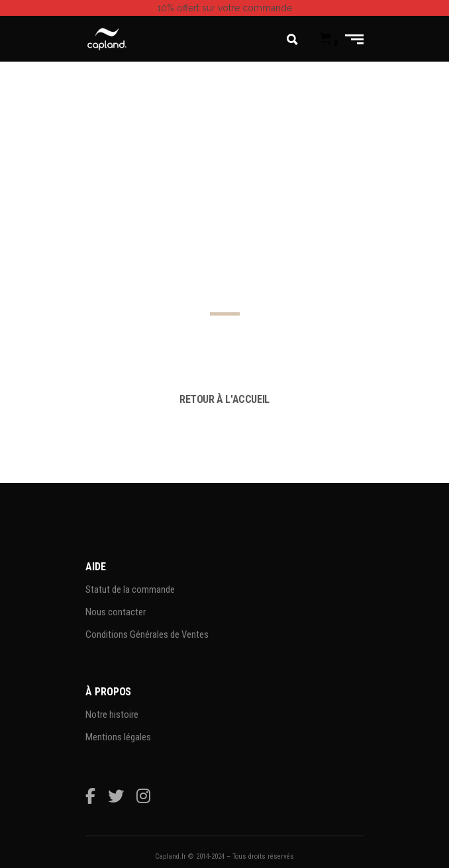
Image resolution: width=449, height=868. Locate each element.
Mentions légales (118, 737)
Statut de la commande (130, 589)
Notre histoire (112, 715)
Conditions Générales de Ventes (147, 634)
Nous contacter (116, 612)
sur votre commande (224, 8)
